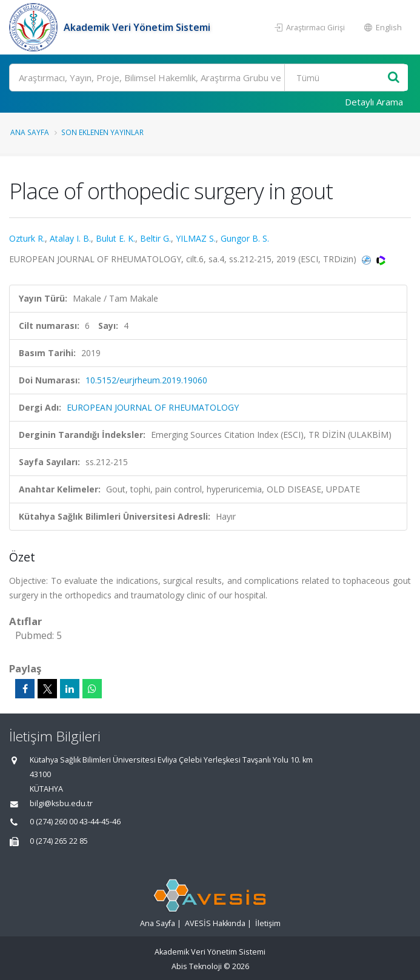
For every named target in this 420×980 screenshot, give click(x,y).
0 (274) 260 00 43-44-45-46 (75, 822)
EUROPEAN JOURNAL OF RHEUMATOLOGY (153, 407)
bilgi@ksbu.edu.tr (61, 803)
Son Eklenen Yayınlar (102, 132)
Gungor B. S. (245, 238)
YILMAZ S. (196, 238)
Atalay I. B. (70, 238)
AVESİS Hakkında (215, 923)
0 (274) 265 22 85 (59, 841)
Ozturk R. (27, 238)
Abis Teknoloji (197, 966)
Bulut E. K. (115, 238)
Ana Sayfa (30, 132)
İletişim (268, 923)
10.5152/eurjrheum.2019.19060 (146, 380)
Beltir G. (155, 238)
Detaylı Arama (374, 102)
